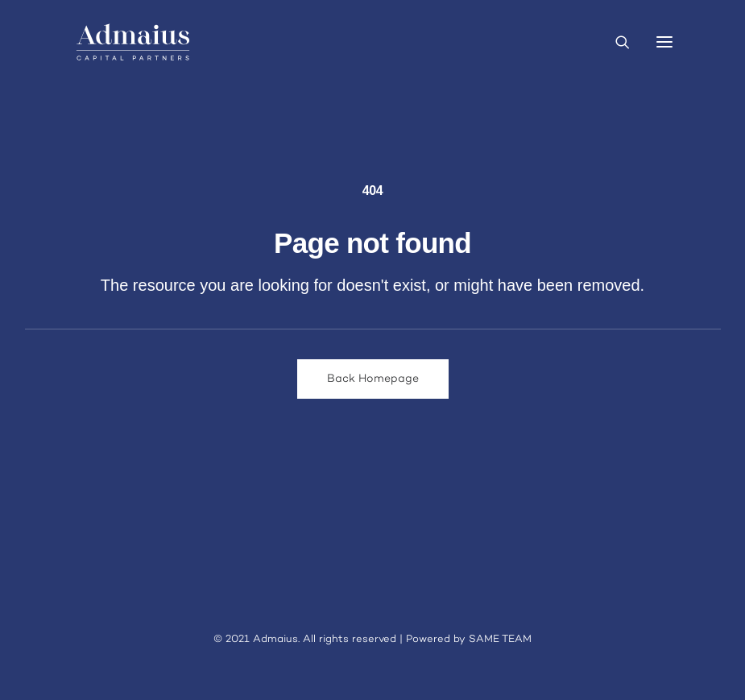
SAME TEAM (500, 640)
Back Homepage (373, 379)
